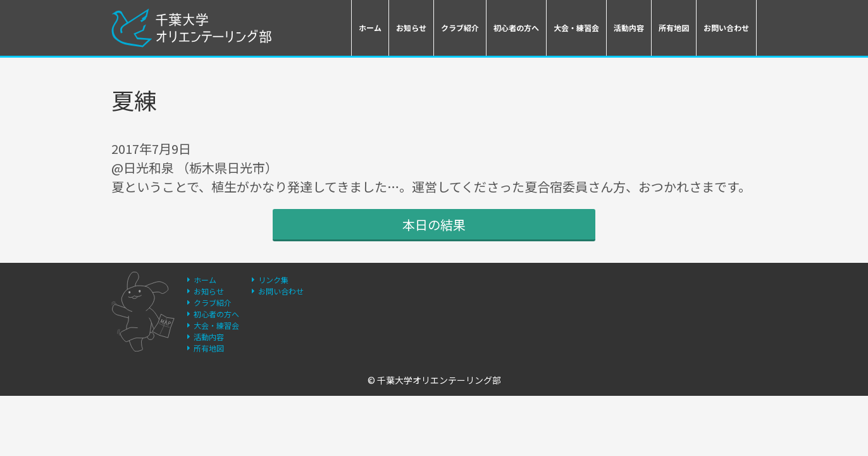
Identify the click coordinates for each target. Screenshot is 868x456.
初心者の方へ (516, 28)
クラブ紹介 (460, 28)
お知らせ (411, 28)
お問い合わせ (726, 28)
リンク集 (273, 280)
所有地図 (674, 28)
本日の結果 (434, 225)
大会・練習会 (576, 28)
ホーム (370, 28)
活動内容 (629, 28)
